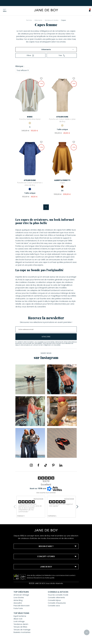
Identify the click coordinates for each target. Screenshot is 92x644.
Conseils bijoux (54, 600)
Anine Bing (18, 600)
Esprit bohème (20, 616)
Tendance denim (21, 624)
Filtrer (30, 55)
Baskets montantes (22, 632)
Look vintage (19, 621)
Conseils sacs (54, 606)
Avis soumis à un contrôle (46, 493)
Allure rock (18, 619)
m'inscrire (46, 337)
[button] (89, 11)
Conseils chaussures (57, 603)
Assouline (18, 603)
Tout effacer (23, 70)
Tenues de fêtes (20, 627)
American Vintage (21, 595)
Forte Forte (18, 608)
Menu (5, 11)
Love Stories (19, 598)
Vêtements (57, 50)
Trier (62, 55)
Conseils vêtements (56, 598)
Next (77, 507)
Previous (15, 507)
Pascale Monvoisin (22, 606)
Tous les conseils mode (58, 595)
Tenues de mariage (22, 630)
